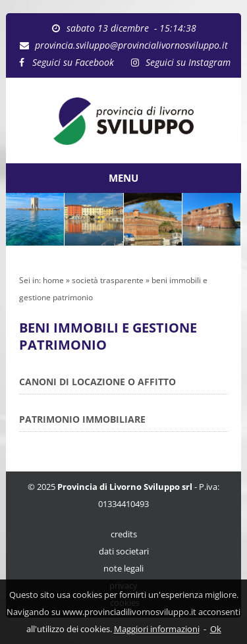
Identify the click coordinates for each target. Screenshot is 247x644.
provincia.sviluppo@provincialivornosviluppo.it (131, 45)
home (53, 280)
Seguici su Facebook (73, 62)
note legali (123, 569)
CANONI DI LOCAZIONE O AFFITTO (97, 382)
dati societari (124, 551)
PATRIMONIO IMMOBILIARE (82, 419)
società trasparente (108, 280)
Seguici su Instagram (188, 62)
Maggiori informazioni (157, 629)
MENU (123, 178)
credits (124, 534)
